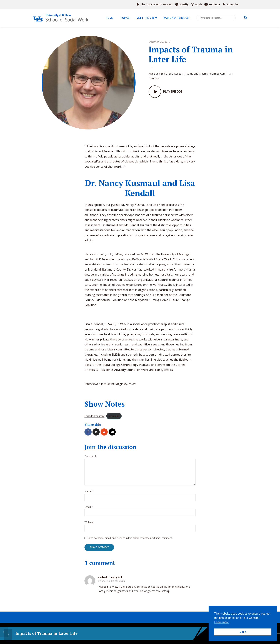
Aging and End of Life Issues (165, 72)
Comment (90, 456)
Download (114, 416)
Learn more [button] (222, 622)
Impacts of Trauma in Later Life (45, 633)
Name (89, 491)
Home (109, 18)
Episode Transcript (94, 416)
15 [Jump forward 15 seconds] (132, 633)
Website (89, 522)
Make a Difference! (177, 18)
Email (89, 507)
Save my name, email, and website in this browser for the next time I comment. (130, 538)
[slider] (179, 633)
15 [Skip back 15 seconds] (114, 633)
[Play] (123, 633)
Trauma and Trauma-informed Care (205, 72)
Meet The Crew (147, 18)
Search (232, 18)
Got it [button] (243, 632)
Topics (125, 18)
